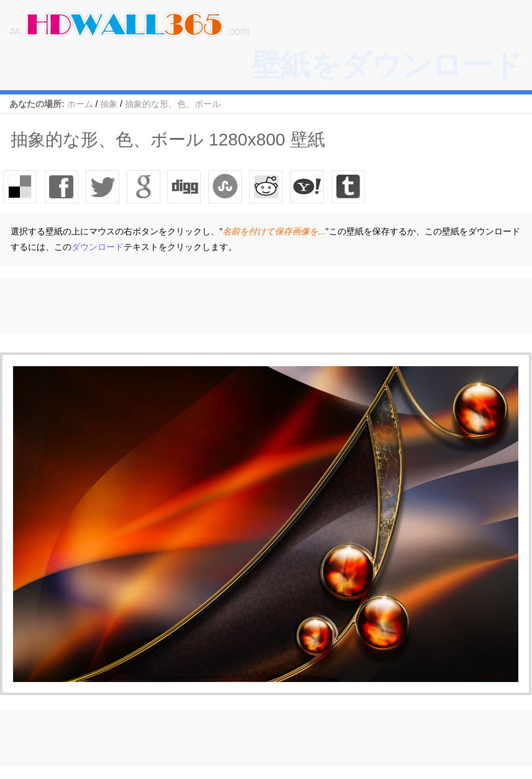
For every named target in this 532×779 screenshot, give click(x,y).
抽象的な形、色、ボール (173, 104)
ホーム (80, 104)
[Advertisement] (226, 306)
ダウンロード (98, 247)
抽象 (109, 104)
